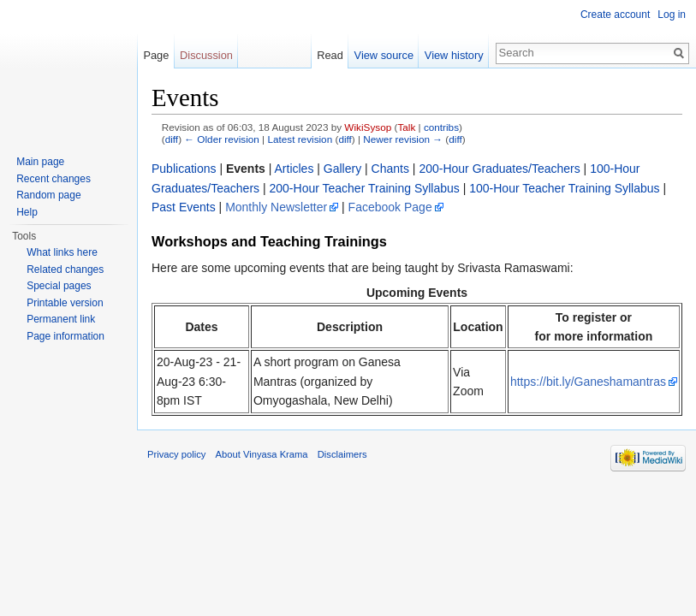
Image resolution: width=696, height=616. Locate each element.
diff (172, 139)
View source (384, 55)
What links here (62, 252)
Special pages (59, 286)
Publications (184, 169)
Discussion (206, 55)
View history (454, 55)
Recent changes (54, 179)
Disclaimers (342, 454)
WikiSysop (368, 127)
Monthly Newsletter (276, 207)
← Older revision (222, 139)
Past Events (184, 207)
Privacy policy (176, 454)
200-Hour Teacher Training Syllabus (365, 188)
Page (156, 55)
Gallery (342, 169)
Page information (65, 336)
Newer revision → (403, 139)
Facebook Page (390, 207)
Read (330, 55)
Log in (672, 15)
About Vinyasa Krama (262, 454)
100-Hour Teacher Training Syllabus (564, 188)
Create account (615, 15)
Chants (390, 169)
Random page (48, 195)
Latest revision (300, 139)
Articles (294, 169)
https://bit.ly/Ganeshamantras (588, 382)
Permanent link (61, 319)
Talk (406, 127)
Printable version (65, 303)
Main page (40, 162)
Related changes (65, 269)
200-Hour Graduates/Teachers (499, 169)
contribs (441, 127)
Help (27, 212)
